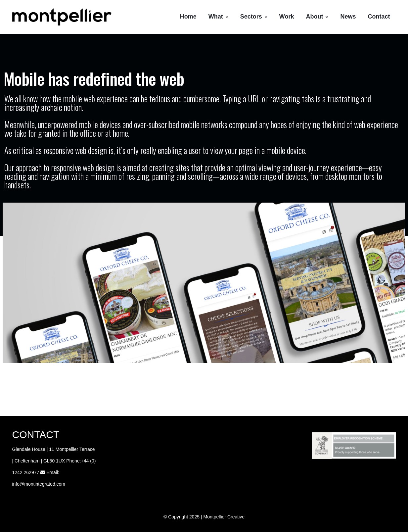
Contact (379, 17)
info (16, 484)
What (218, 17)
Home (188, 17)
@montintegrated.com (42, 484)
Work (287, 17)
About (317, 17)
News (348, 17)
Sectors (254, 17)
